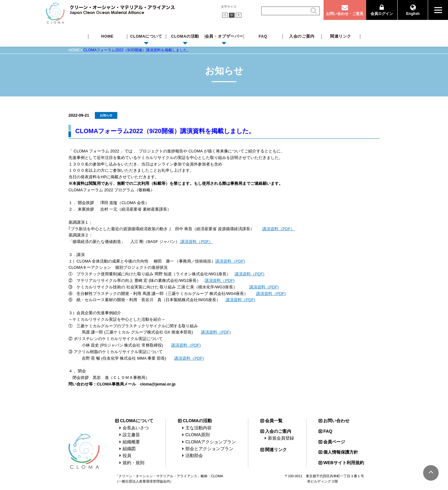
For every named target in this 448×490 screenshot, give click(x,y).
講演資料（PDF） (278, 229)
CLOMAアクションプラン (211, 442)
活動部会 (194, 455)
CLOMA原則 (198, 435)
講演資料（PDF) (230, 261)
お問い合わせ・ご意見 (345, 14)
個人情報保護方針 (341, 452)
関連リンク (341, 36)
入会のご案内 (302, 36)
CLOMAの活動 (185, 36)
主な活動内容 (198, 428)
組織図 (129, 449)
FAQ (263, 36)
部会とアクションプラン (209, 449)
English (413, 14)
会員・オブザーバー (224, 36)
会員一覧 (274, 421)
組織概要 (131, 442)
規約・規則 (133, 463)
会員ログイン (382, 14)
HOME (107, 36)
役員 (127, 455)
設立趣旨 (131, 435)
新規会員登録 (281, 438)
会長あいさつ (136, 428)
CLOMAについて (146, 36)
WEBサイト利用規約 (344, 463)
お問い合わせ (336, 421)
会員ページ (334, 442)
